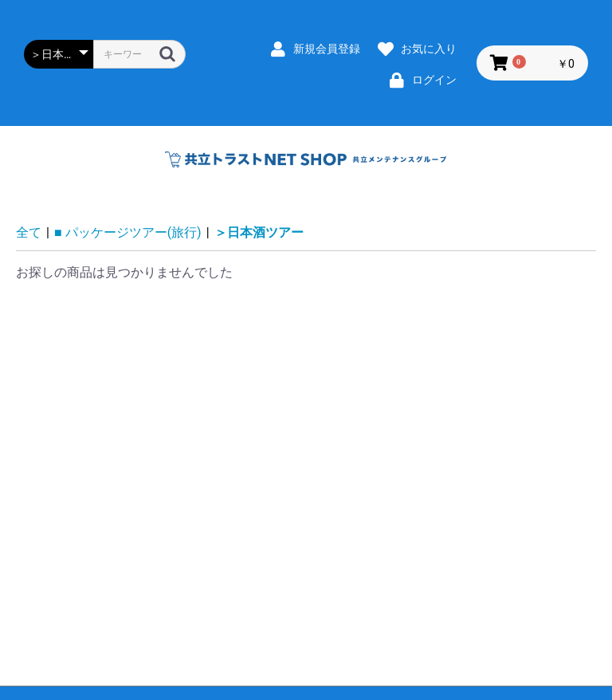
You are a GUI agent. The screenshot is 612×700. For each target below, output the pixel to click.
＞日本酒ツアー (259, 232)
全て (29, 232)
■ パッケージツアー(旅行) (128, 232)
